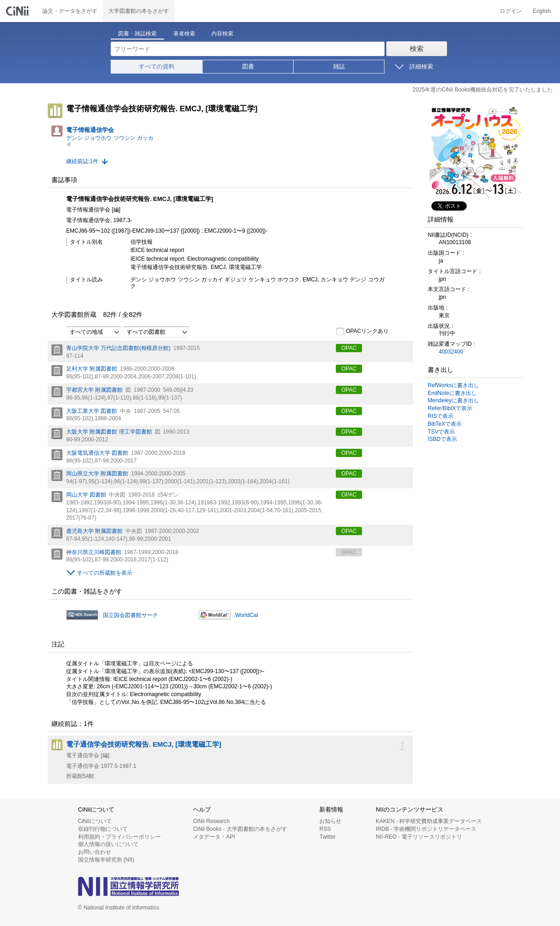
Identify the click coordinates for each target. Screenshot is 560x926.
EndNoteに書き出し (452, 393)
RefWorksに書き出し (453, 385)
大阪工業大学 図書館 (92, 411)
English (542, 11)
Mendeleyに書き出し (453, 400)
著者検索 (184, 34)
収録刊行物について (103, 829)
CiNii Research (211, 821)
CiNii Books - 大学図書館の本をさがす (240, 829)
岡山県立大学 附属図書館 (97, 474)
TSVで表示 (441, 432)
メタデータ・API (214, 837)
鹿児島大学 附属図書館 (94, 531)
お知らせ (330, 821)
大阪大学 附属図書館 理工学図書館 (109, 432)
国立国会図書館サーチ (130, 615)
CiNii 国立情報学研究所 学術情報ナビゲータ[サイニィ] (18, 11)
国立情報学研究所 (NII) (106, 860)
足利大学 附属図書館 (92, 369)
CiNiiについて (95, 821)
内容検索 (222, 34)
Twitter (327, 837)
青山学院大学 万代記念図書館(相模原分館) (118, 348)
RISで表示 (441, 416)
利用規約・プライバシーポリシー (119, 837)
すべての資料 (157, 66)
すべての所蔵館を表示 (105, 573)
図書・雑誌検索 (137, 34)
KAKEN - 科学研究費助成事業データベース (429, 821)
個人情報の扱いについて (108, 844)
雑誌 (339, 66)
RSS (325, 829)
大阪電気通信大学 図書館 (97, 453)
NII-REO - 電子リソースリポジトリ (419, 837)
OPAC (349, 348)
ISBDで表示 (442, 439)
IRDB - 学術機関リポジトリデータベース (426, 829)
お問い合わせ (95, 852)
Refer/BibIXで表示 (450, 408)
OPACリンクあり (362, 332)
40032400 (451, 352)
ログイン (511, 11)
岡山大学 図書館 (86, 495)
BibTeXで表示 (445, 424)
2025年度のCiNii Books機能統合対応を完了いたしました (483, 90)
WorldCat (247, 615)
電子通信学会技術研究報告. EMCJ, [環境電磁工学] (144, 744)
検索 (417, 49)
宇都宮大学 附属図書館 (94, 390)
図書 (248, 66)
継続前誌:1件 (82, 161)
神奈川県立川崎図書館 (94, 552)
